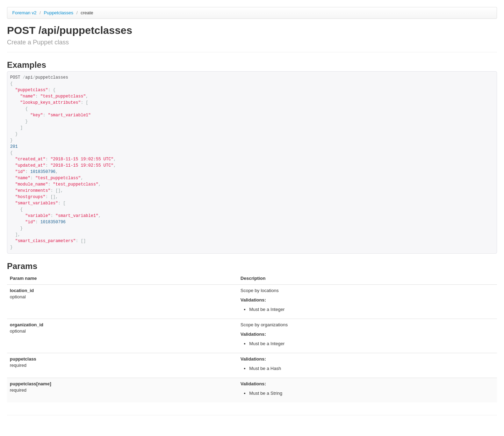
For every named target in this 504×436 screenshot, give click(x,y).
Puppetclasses (59, 13)
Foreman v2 (24, 13)
